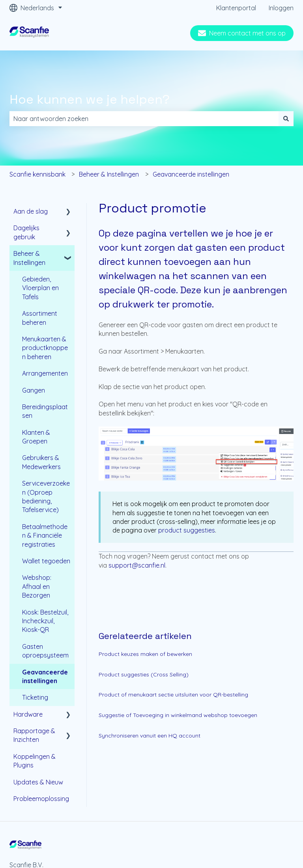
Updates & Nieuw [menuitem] (38, 782)
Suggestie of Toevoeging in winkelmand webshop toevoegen (178, 715)
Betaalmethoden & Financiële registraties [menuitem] (45, 536)
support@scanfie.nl (137, 565)
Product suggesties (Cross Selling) (144, 674)
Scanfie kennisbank (37, 174)
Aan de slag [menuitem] (31, 211)
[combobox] (144, 119)
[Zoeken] (286, 119)
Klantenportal (236, 8)
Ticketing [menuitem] (35, 697)
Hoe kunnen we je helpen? (90, 99)
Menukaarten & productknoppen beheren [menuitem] (45, 348)
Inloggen (281, 8)
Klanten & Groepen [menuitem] (36, 437)
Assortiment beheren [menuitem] (40, 318)
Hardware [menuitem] (28, 714)
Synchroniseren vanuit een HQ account (150, 736)
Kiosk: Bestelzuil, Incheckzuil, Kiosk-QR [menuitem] (45, 621)
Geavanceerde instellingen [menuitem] (45, 676)
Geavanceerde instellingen (191, 174)
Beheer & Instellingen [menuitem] (29, 258)
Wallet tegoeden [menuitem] (46, 561)
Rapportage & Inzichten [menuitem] (34, 735)
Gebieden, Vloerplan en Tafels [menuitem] (40, 288)
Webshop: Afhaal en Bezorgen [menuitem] (37, 586)
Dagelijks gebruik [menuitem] (26, 232)
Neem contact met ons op (242, 33)
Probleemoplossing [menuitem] (41, 799)
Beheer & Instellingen (109, 174)
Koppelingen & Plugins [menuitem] (35, 761)
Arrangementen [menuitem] (45, 373)
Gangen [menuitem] (34, 390)
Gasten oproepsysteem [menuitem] (45, 651)
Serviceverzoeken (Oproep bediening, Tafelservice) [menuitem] (46, 496)
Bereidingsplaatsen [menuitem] (45, 411)
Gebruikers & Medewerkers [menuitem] (41, 462)
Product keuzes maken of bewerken (145, 654)
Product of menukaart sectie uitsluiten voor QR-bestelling (173, 695)
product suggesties (187, 530)
